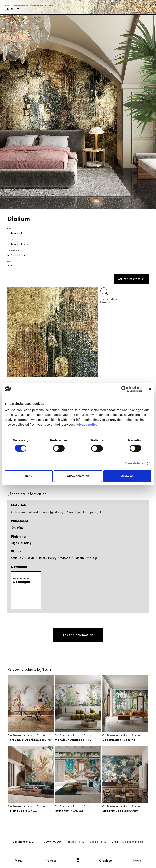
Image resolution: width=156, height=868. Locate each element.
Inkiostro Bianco (17, 255)
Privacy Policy (75, 842)
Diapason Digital (133, 842)
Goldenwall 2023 (41, 6)
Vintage (92, 558)
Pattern (79, 558)
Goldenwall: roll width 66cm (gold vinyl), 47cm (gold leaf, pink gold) (57, 512)
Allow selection (78, 476)
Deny (29, 476)
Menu (19, 861)
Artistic (16, 558)
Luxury (53, 558)
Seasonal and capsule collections (22, 6)
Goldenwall (15, 233)
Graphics (105, 861)
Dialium (51, 6)
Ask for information (132, 279)
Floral (41, 558)
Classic (29, 558)
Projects (51, 861)
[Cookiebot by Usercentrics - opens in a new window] (124, 389)
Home (7, 6)
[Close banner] (150, 389)
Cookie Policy (98, 842)
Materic (65, 558)
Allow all (127, 476)
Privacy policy (87, 424)
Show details (134, 463)
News (137, 861)
